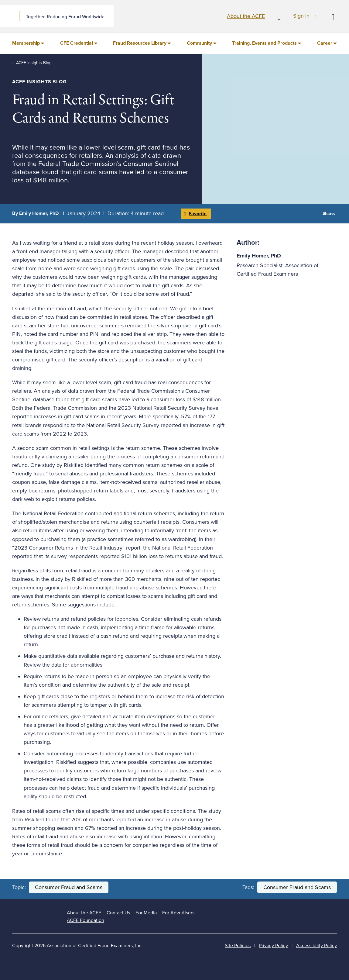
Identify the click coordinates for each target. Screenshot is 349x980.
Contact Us (118, 913)
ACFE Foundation (86, 920)
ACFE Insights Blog (34, 63)
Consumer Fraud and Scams (69, 887)
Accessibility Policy (316, 946)
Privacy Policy (273, 946)
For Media (146, 913)
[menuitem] (28, 43)
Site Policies (238, 946)
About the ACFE (246, 16)
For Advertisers (178, 913)
